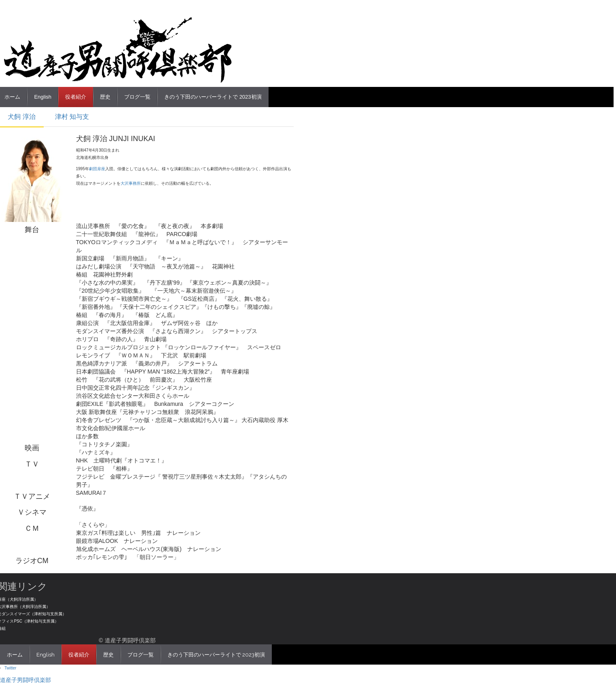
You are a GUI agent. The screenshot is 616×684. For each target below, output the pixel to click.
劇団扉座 (97, 169)
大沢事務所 (131, 183)
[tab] (71, 117)
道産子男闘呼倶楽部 (25, 680)
